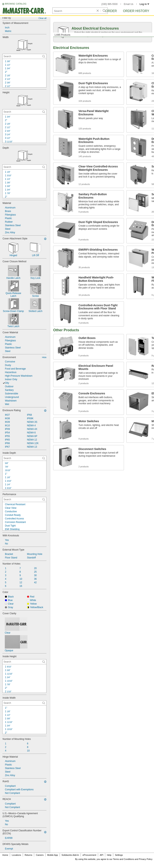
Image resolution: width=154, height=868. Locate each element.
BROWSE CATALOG (16, 4)
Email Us (128, 4)
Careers (40, 855)
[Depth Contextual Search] (24, 167)
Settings (119, 855)
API (102, 855)
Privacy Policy (146, 859)
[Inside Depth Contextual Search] (24, 458)
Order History (136, 11)
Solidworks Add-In (70, 855)
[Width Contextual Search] (24, 56)
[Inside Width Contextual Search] (24, 703)
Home (5, 855)
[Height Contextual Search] (24, 112)
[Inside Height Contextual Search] (24, 662)
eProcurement (89, 855)
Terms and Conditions (124, 859)
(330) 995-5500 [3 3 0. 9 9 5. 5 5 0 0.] (110, 4)
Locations (17, 855)
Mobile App (53, 855)
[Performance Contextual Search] (24, 499)
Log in (144, 4)
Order (111, 11)
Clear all (43, 18)
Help (109, 855)
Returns (29, 855)
